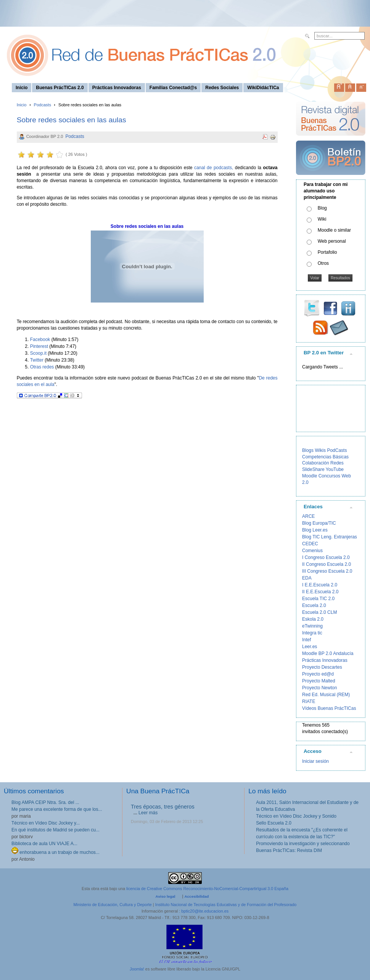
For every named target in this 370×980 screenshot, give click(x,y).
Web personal (332, 241)
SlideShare (313, 469)
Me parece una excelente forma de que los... (57, 809)
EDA (307, 578)
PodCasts (337, 450)
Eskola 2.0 (313, 619)
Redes (337, 463)
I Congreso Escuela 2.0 (326, 557)
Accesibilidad (196, 896)
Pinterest (39, 346)
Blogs (308, 450)
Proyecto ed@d (318, 674)
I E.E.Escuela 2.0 (320, 585)
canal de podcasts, (214, 168)
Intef (306, 640)
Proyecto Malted (319, 681)
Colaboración (316, 463)
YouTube (335, 469)
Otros (323, 263)
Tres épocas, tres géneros (163, 807)
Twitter (37, 360)
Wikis (320, 450)
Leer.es (310, 647)
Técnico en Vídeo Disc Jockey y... (46, 823)
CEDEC (310, 544)
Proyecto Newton (319, 688)
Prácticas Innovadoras (325, 660)
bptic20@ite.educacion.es (205, 911)
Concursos (329, 476)
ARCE (308, 516)
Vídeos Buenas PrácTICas (329, 708)
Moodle (310, 476)
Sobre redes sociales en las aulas (72, 120)
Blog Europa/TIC (319, 523)
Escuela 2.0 (314, 605)
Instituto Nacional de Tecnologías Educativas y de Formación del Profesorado (226, 905)
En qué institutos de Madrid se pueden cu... (55, 830)
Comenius (312, 551)
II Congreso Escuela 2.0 (327, 564)
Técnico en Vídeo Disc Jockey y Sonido (296, 816)
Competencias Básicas (325, 457)
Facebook (40, 339)
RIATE (309, 701)
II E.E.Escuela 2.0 (320, 592)
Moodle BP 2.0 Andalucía (328, 653)
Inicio (22, 105)
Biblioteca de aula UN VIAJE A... (44, 844)
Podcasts (43, 105)
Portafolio (327, 252)
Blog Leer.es (315, 530)
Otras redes (42, 367)
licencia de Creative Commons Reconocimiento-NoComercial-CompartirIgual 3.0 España (207, 889)
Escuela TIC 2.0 (318, 599)
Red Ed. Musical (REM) (326, 695)
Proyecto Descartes (322, 667)
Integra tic (312, 633)
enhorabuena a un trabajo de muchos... (55, 852)
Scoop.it (38, 353)
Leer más (148, 813)
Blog (322, 208)
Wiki (322, 219)
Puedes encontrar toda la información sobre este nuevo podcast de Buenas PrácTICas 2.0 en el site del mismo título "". (147, 381)
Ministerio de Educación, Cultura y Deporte (113, 905)
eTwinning (312, 626)
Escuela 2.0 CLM (319, 612)
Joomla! (137, 969)
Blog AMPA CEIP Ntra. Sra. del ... (45, 802)
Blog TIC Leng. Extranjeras (330, 537)
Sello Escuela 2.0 (274, 823)
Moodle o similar (334, 230)
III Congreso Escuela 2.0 (327, 571)
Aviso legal (166, 896)
